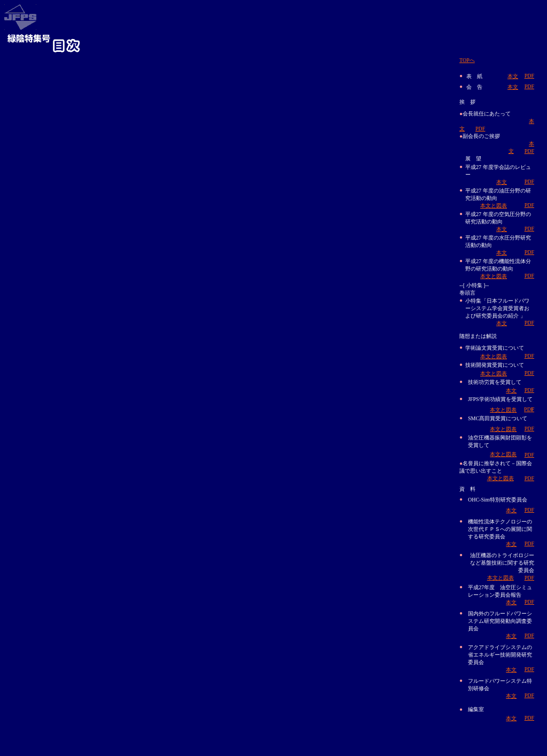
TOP (467, 60)
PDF (529, 76)
